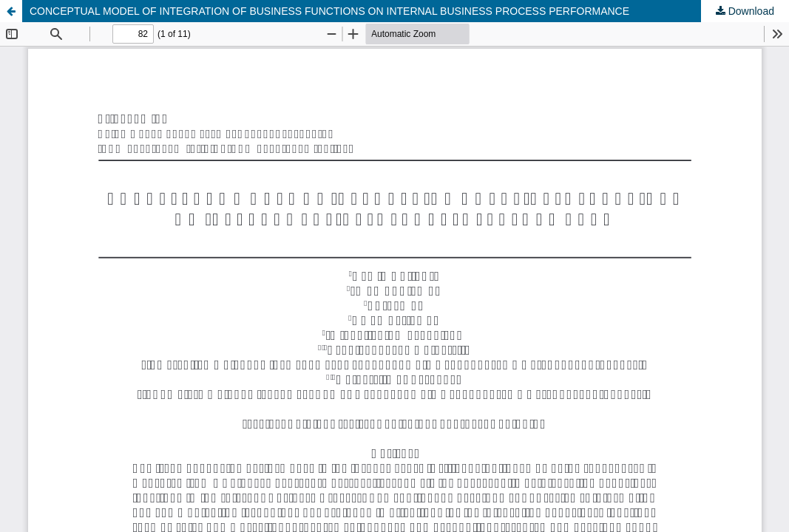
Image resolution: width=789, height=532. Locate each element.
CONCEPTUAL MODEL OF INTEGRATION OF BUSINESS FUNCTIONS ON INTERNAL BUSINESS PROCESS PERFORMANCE (329, 11)
